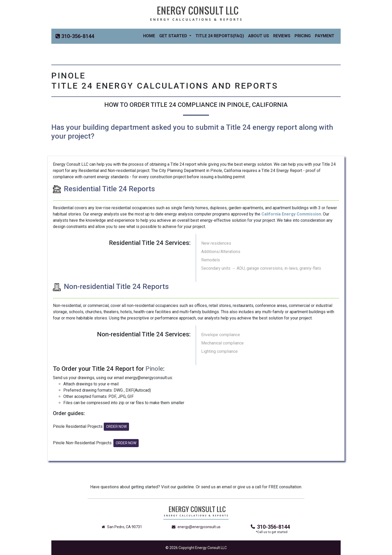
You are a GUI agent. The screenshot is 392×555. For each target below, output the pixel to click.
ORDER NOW (116, 427)
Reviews (282, 36)
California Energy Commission (291, 214)
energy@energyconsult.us (196, 527)
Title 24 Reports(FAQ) (220, 36)
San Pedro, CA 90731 (122, 527)
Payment (325, 36)
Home (150, 35)
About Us (259, 36)
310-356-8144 (270, 527)
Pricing (303, 36)
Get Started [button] (174, 36)
